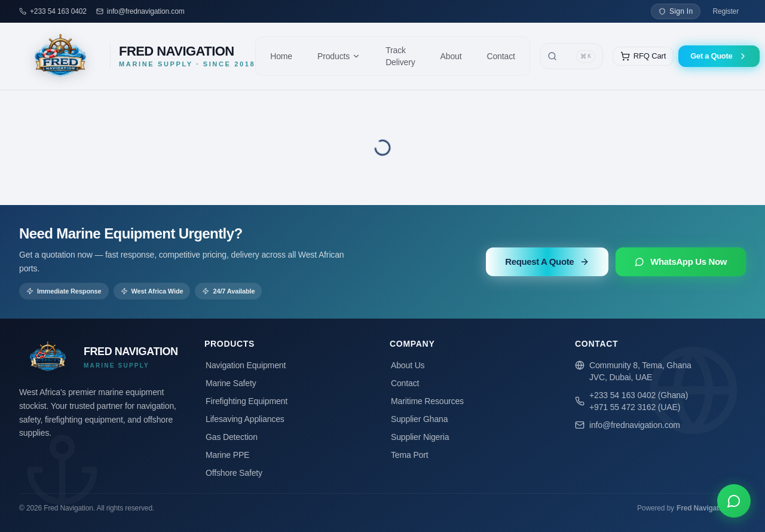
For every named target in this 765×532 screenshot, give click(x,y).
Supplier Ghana (419, 419)
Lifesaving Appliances (244, 419)
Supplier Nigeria (419, 437)
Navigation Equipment (245, 365)
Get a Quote (719, 56)
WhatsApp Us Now (681, 262)
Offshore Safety (233, 473)
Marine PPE (227, 455)
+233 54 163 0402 (58, 11)
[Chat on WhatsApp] (734, 501)
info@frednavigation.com (146, 11)
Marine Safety (230, 383)
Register (726, 11)
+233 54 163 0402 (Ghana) (639, 395)
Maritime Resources (427, 401)
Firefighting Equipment (246, 401)
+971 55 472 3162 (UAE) (635, 407)
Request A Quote (547, 262)
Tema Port (409, 455)
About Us (407, 365)
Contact (404, 383)
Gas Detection (231, 437)
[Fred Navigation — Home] (137, 56)
